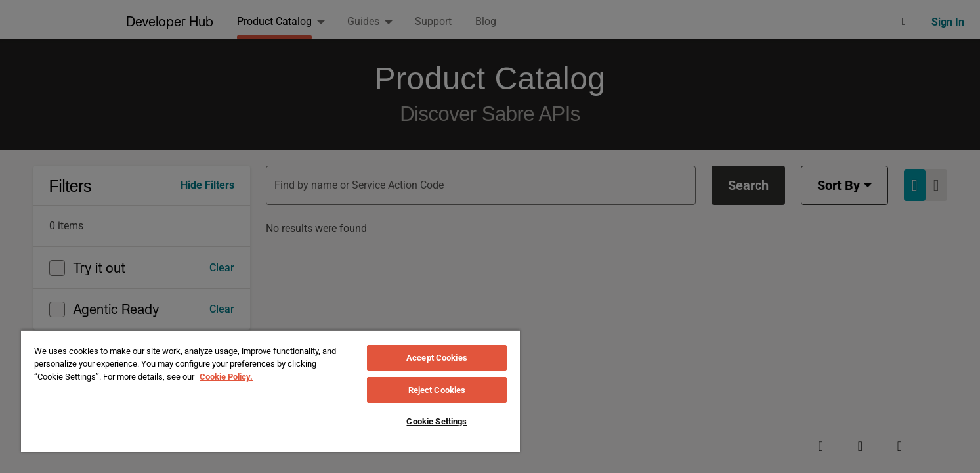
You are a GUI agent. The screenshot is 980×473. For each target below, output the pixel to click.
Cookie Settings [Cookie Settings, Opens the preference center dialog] (437, 421)
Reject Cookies (437, 390)
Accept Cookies (437, 358)
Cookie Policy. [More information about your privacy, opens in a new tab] (226, 377)
